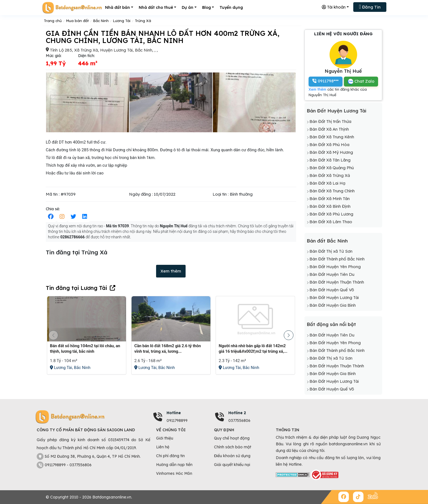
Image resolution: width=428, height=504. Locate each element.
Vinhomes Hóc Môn (174, 473)
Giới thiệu (165, 438)
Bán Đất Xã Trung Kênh (332, 137)
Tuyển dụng (231, 7)
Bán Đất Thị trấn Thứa (330, 121)
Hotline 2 (237, 413)
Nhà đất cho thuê (156, 7)
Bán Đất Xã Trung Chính (332, 191)
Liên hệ (163, 447)
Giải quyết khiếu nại (232, 465)
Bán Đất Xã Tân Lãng (330, 160)
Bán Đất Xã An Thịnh (329, 129)
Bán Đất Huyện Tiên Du (332, 274)
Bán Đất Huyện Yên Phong (335, 267)
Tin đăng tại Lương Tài (76, 288)
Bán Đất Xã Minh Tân (330, 199)
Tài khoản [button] (334, 7)
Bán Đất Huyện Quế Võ (332, 290)
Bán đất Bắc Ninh (327, 241)
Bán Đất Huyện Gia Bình (333, 305)
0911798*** (326, 81)
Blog (207, 7)
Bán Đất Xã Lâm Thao (331, 222)
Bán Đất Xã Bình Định (330, 206)
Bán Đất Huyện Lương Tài (336, 111)
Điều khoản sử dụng (232, 456)
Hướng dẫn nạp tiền (174, 465)
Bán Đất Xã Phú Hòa (329, 145)
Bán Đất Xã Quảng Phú (332, 168)
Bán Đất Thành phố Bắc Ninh (337, 259)
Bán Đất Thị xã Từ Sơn (331, 251)
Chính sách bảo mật (233, 447)
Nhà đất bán (117, 7)
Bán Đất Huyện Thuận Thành (337, 282)
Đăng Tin (370, 7)
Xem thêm (171, 271)
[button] (289, 335)
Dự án (188, 7)
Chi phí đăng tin (170, 456)
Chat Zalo (361, 81)
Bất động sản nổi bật (331, 324)
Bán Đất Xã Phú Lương (331, 214)
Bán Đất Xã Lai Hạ (327, 183)
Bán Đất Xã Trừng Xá (330, 175)
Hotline (174, 413)
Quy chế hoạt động (232, 438)
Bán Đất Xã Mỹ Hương (331, 152)
